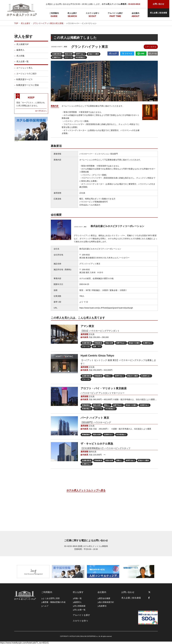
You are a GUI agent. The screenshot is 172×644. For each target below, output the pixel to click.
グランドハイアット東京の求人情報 (48, 23)
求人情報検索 (80, 606)
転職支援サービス (25, 81)
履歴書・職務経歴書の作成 (54, 602)
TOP (16, 23)
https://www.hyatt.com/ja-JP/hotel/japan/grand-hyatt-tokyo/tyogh (106, 308)
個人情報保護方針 (106, 602)
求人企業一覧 (22, 63)
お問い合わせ (128, 592)
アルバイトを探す (115, 13)
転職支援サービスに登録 (28, 87)
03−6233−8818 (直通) (73, 546)
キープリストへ (41, 113)
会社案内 (135, 13)
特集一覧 (78, 598)
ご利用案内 (54, 13)
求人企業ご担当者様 (158, 13)
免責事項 (103, 606)
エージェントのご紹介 (27, 75)
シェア (113, 54)
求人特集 (20, 57)
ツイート (127, 54)
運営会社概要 (105, 598)
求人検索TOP (23, 46)
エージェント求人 (25, 70)
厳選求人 (20, 52)
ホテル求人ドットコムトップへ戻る (86, 490)
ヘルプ (46, 606)
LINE (141, 54)
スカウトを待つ (92, 13)
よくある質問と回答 (51, 598)
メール (153, 54)
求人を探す (72, 13)
